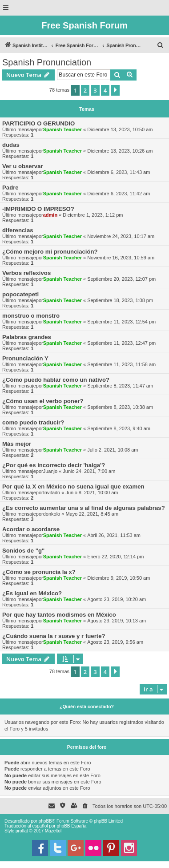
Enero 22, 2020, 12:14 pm (115, 557)
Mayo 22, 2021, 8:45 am (92, 514)
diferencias (18, 230)
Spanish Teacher (62, 129)
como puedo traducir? (33, 422)
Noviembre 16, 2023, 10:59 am (121, 258)
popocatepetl (20, 294)
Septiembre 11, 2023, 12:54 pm (121, 322)
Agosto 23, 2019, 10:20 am (117, 599)
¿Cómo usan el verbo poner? (43, 401)
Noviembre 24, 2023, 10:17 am (121, 236)
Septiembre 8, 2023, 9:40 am (119, 428)
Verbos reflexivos (26, 273)
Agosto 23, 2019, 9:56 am (115, 642)
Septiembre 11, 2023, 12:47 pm (121, 343)
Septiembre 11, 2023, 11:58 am (121, 364)
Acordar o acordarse (31, 529)
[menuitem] (161, 45)
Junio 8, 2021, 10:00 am (92, 493)
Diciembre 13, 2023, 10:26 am (120, 151)
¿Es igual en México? (32, 593)
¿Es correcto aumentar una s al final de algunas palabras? (84, 508)
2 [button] (85, 90)
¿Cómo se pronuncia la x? (39, 572)
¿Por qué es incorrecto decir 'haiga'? (54, 465)
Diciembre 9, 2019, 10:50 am (119, 578)
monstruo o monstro (31, 316)
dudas (11, 145)
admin (50, 215)
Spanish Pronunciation (47, 62)
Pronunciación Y (25, 358)
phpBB (45, 821)
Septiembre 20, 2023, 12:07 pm (121, 279)
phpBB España (71, 826)
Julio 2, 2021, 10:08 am (113, 450)
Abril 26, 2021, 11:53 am (114, 535)
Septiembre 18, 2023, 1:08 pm (120, 300)
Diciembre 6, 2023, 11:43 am (119, 172)
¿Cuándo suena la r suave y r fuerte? (54, 636)
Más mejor (17, 444)
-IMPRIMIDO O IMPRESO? (38, 209)
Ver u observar (23, 166)
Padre (10, 188)
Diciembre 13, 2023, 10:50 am (120, 129)
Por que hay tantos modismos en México (59, 615)
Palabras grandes (27, 337)
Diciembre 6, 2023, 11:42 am (119, 194)
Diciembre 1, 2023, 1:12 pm (93, 215)
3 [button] (95, 90)
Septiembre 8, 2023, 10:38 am (120, 407)
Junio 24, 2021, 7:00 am (89, 471)
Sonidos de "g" (23, 551)
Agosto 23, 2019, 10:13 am (117, 621)
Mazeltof (53, 831)
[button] (115, 90)
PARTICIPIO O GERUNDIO (38, 123)
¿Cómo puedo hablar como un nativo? (56, 380)
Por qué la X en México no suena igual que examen (73, 486)
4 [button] (105, 90)
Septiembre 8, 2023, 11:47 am (120, 386)
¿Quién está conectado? (87, 707)
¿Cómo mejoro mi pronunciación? (50, 252)
